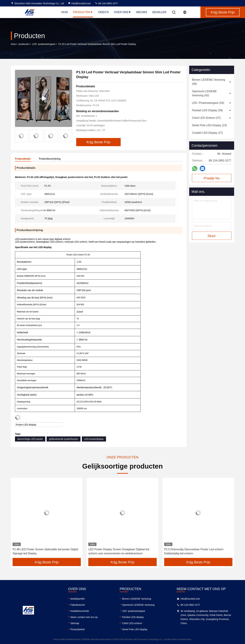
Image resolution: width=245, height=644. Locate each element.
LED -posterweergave (44, 44)
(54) (208, 103)
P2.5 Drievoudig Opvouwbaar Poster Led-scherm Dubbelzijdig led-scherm (194, 551)
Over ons (122, 12)
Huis (65, 12)
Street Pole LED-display (135, 629)
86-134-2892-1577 (106, 3)
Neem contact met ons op (84, 617)
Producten (83, 12)
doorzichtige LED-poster (30, 439)
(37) (206, 118)
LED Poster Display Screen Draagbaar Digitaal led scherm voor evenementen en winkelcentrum (119, 551)
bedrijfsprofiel (77, 599)
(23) (209, 125)
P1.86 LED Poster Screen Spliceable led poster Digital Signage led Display (45, 551)
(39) (207, 110)
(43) (204, 93)
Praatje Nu (212, 178)
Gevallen (159, 12)
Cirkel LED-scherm (132, 623)
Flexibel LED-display (133, 617)
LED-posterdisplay (94, 439)
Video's (103, 12)
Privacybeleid (77, 629)
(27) (207, 133)
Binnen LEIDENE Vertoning (136, 599)
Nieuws (142, 12)
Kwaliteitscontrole (80, 611)
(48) (209, 82)
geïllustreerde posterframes (63, 439)
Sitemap (75, 623)
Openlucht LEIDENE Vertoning (138, 605)
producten (24, 44)
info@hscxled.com (79, 3)
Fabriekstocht (78, 605)
